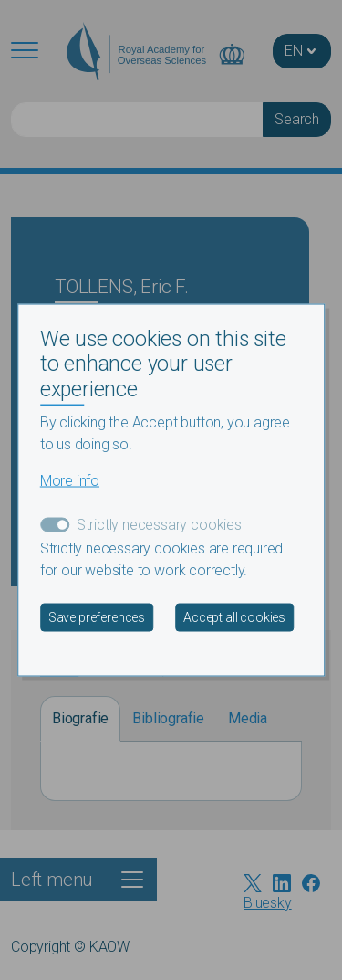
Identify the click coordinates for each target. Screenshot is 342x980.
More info (70, 481)
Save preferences (97, 617)
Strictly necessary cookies (159, 525)
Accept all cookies (234, 617)
